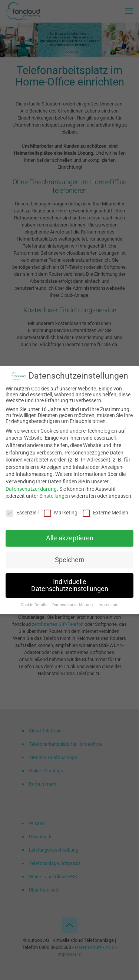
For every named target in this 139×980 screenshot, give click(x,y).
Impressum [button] (108, 603)
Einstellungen (55, 494)
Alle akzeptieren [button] (70, 537)
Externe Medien (105, 511)
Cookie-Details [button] (35, 603)
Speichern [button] (70, 558)
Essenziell (22, 511)
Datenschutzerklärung (31, 487)
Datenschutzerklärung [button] (73, 603)
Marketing (61, 511)
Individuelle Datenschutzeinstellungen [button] (70, 584)
